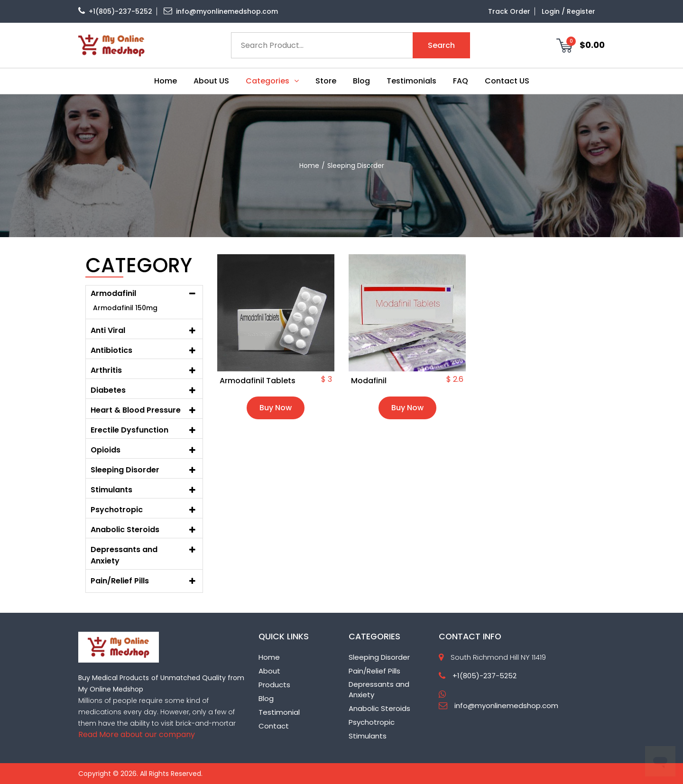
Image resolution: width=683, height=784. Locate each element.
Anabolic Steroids (379, 708)
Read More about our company (137, 734)
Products (274, 685)
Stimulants (368, 736)
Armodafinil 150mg (125, 308)
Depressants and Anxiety (124, 555)
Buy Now (276, 408)
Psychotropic (372, 722)
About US (211, 81)
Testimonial (279, 712)
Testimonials (411, 81)
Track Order (509, 11)
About (269, 671)
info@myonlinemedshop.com (221, 11)
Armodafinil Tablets (258, 381)
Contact (274, 726)
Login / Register (568, 11)
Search (441, 45)
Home (166, 81)
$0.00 (581, 45)
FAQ (461, 81)
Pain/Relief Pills (374, 671)
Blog (361, 81)
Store (326, 81)
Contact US (507, 81)
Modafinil (369, 381)
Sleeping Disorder (379, 657)
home (309, 166)
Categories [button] (272, 81)
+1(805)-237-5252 (115, 11)
